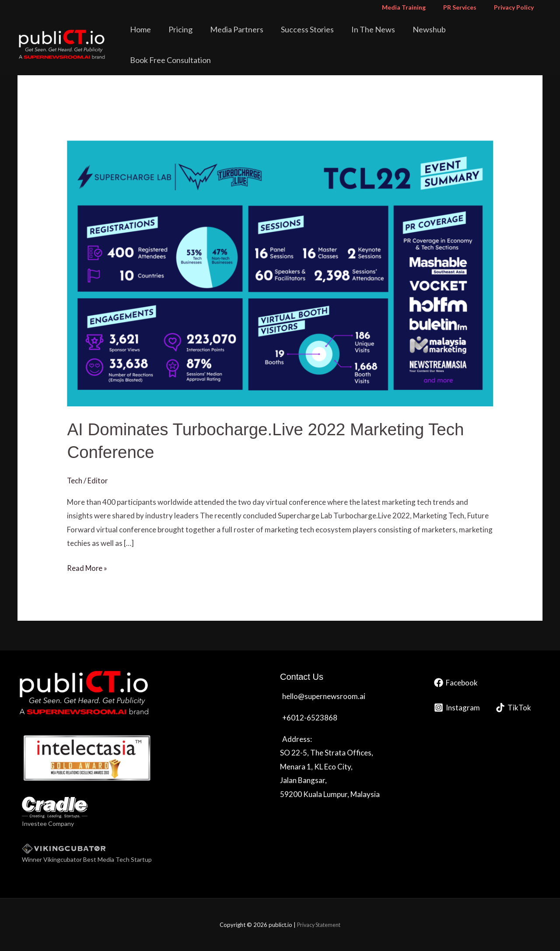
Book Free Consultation (498, 37)
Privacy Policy (516, 7)
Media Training (417, 7)
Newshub (429, 37)
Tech (75, 481)
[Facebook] (456, 683)
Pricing (205, 37)
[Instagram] (457, 708)
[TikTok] (513, 708)
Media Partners (255, 37)
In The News (379, 37)
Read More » (87, 567)
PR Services (468, 7)
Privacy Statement (319, 925)
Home (171, 37)
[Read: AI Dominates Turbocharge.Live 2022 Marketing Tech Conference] (280, 272)
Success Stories (320, 37)
